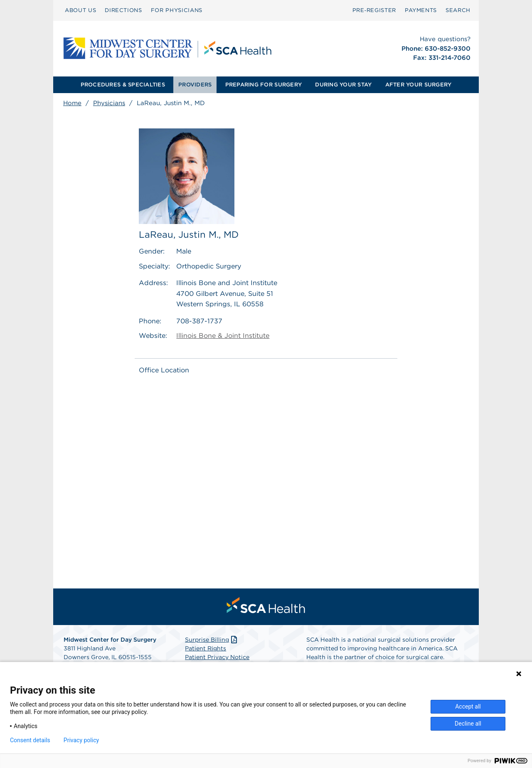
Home (72, 103)
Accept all (468, 706)
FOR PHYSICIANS (177, 10)
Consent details (30, 740)
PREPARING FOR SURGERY (264, 85)
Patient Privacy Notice (217, 657)
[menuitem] (80, 10)
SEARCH (458, 10)
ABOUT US (80, 10)
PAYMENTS (421, 10)
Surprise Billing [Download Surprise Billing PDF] (212, 640)
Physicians (109, 103)
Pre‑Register (374, 10)
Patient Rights (206, 648)
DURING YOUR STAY (343, 85)
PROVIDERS (195, 85)
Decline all (468, 724)
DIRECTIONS (123, 10)
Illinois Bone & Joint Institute (223, 336)
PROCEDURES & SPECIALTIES (123, 85)
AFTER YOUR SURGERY (419, 85)
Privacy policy (81, 740)
